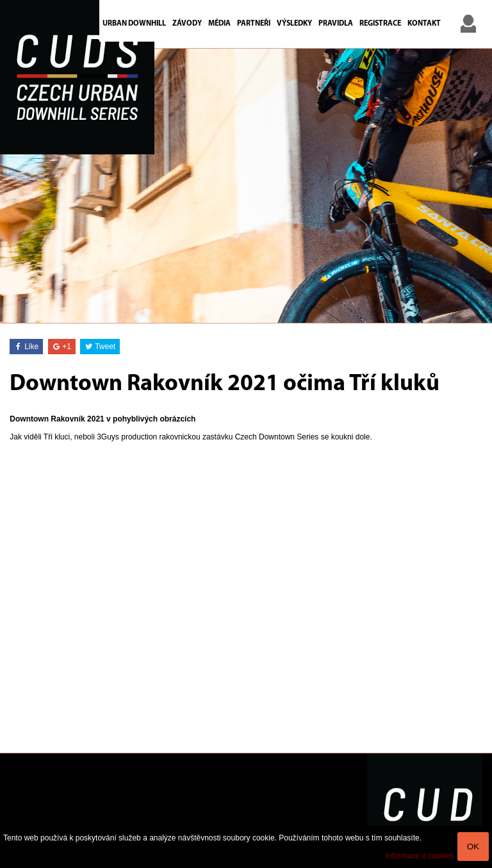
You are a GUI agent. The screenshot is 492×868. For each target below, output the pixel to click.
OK (473, 847)
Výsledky (294, 24)
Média (219, 24)
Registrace (380, 24)
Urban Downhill (134, 24)
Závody (187, 24)
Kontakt (424, 24)
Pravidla (336, 24)
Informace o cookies (419, 856)
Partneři (254, 24)
